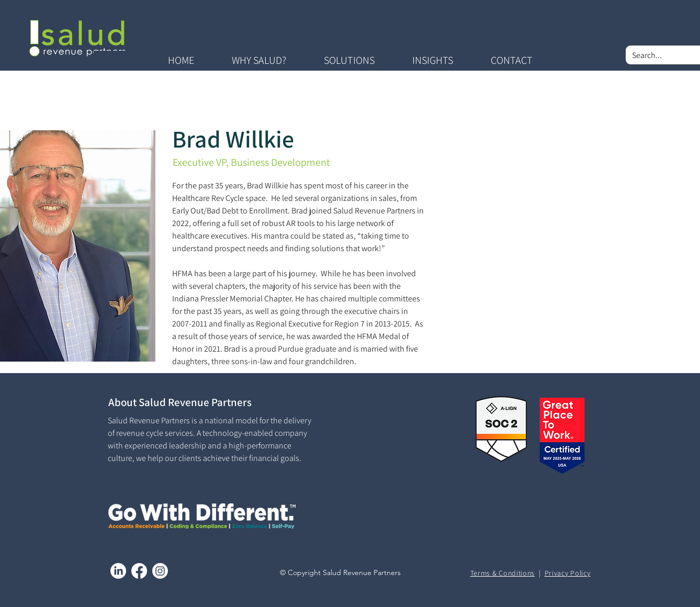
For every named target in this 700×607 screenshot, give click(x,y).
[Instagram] (160, 571)
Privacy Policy (568, 573)
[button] (259, 60)
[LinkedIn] (118, 571)
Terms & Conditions (503, 573)
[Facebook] (139, 571)
